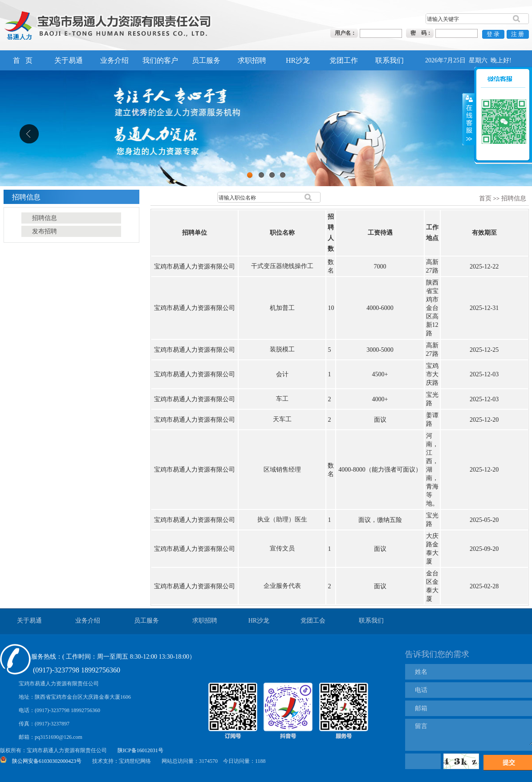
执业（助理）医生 (282, 519)
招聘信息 (514, 198)
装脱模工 (282, 349)
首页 (485, 198)
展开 (468, 107)
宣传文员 (282, 548)
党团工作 (344, 60)
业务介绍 (114, 60)
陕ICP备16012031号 (140, 750)
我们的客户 (160, 60)
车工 (282, 399)
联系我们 (390, 60)
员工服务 (206, 60)
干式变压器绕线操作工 (282, 266)
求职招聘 (252, 60)
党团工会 (313, 621)
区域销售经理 (282, 470)
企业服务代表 (282, 586)
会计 (282, 374)
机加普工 (282, 308)
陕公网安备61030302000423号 (47, 761)
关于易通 (69, 60)
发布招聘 (45, 231)
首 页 (23, 60)
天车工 (282, 419)
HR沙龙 (298, 60)
